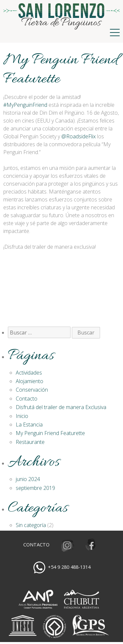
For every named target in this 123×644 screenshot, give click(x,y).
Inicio (22, 416)
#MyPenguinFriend (25, 105)
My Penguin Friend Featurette (50, 433)
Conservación (32, 390)
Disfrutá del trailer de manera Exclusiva (61, 407)
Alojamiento (30, 381)
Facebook (92, 545)
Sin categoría (31, 525)
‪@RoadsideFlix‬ (79, 136)
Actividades (29, 373)
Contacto (27, 399)
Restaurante (30, 442)
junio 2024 (28, 479)
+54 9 (69, 567)
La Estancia (29, 425)
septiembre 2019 (35, 488)
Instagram (67, 545)
